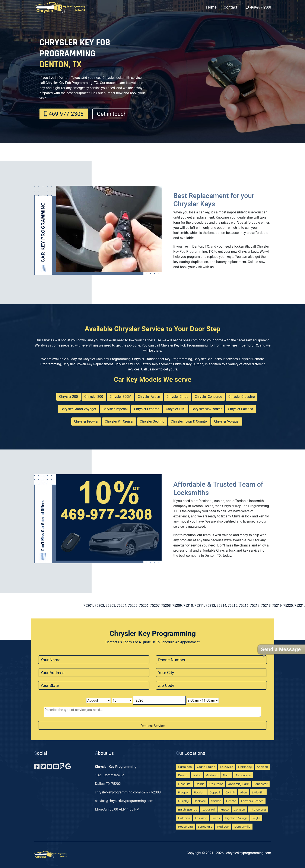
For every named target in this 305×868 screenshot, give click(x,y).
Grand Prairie (206, 767)
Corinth (230, 792)
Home (211, 7)
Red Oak (223, 827)
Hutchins (184, 818)
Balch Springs (188, 809)
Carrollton (185, 767)
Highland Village (236, 818)
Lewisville (227, 767)
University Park (238, 784)
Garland (212, 775)
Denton (183, 775)
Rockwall (200, 801)
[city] (211, 673)
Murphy (183, 801)
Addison (262, 767)
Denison (239, 809)
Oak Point (216, 784)
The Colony (258, 809)
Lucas (216, 818)
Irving (197, 775)
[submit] (153, 725)
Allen (243, 792)
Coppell (215, 792)
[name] (94, 660)
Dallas (200, 784)
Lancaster (261, 784)
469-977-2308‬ (258, 7)
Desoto (231, 801)
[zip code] (211, 685)
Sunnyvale (205, 827)
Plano (227, 775)
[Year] (159, 700)
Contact (230, 7)
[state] (94, 685)
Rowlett (199, 792)
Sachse (216, 801)
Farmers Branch (252, 801)
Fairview (201, 818)
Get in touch (112, 114)
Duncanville (242, 827)
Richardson (243, 775)
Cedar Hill (209, 809)
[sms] (152, 712)
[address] (94, 673)
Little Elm (258, 792)
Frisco (225, 809)
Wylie (256, 818)
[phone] (211, 660)
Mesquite (184, 784)
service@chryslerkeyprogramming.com (124, 801)
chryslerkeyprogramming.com (117, 792)
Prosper (184, 792)
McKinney (245, 767)
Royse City (186, 827)
